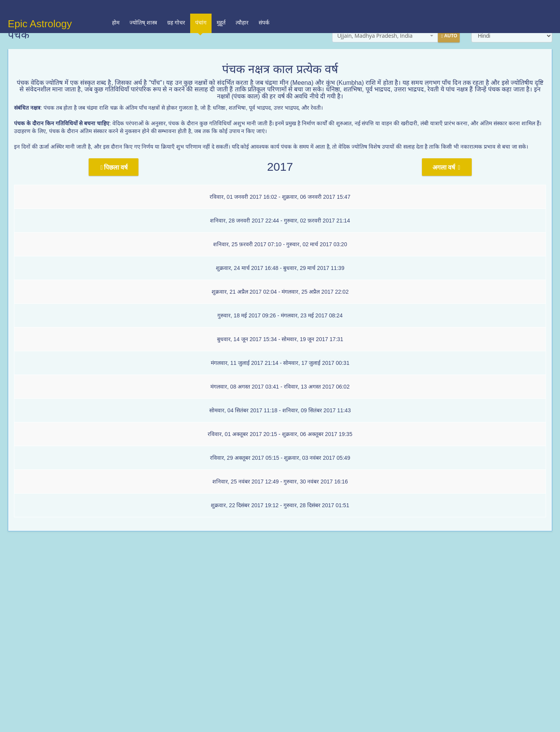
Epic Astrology (40, 10)
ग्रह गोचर (176, 9)
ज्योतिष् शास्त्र (143, 9)
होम (116, 9)
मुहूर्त (221, 9)
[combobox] (385, 36)
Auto (449, 36)
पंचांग (201, 13)
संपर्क (264, 9)
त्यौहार (242, 9)
